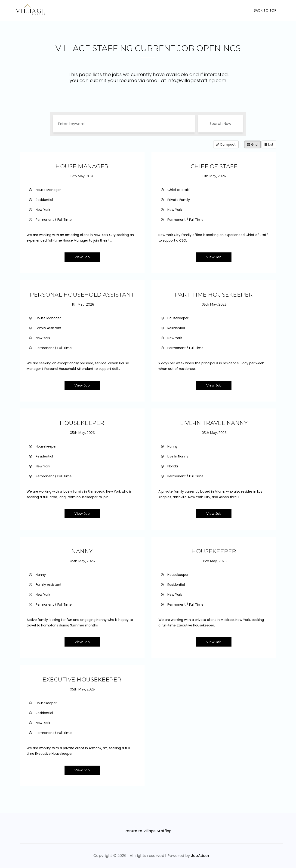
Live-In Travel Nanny (214, 423)
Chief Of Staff (214, 166)
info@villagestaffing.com (197, 80)
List (269, 144)
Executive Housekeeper (82, 679)
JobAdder (200, 856)
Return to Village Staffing (148, 831)
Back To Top (265, 10)
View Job (82, 257)
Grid (252, 144)
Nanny (82, 551)
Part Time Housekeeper (214, 295)
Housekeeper (82, 423)
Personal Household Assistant (82, 295)
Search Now (220, 124)
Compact (226, 144)
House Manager (82, 166)
